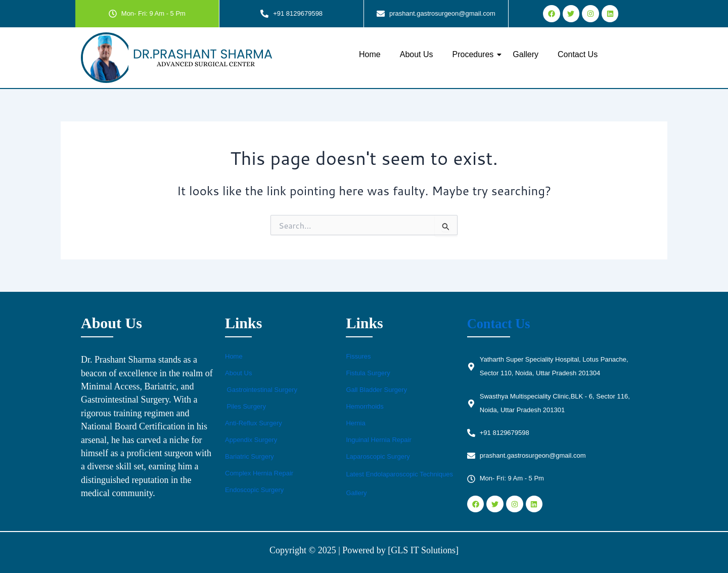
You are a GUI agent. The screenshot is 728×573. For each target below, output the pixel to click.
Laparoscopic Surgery (378, 456)
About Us (417, 54)
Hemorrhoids (365, 406)
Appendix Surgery (251, 440)
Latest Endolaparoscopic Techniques (399, 474)
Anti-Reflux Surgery (254, 423)
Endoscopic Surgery (254, 490)
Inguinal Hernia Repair (378, 440)
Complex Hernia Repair (259, 473)
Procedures (475, 54)
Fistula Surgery (368, 373)
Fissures (358, 356)
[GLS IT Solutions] (423, 550)
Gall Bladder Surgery (376, 390)
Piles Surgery (245, 406)
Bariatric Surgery (249, 456)
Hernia (355, 423)
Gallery (526, 54)
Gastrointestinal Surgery (261, 390)
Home (370, 54)
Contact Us (578, 54)
